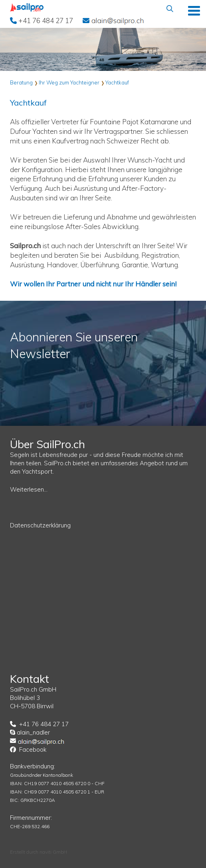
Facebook (33, 749)
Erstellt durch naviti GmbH (39, 852)
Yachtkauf (117, 82)
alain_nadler (33, 732)
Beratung (21, 82)
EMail (118, 20)
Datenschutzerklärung (40, 525)
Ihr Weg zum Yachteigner (69, 82)
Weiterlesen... (29, 489)
